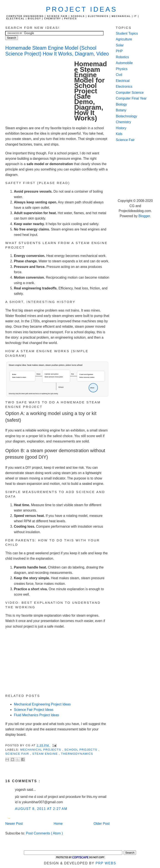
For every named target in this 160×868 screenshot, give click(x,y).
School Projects (81, 750)
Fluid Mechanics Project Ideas (36, 715)
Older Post (102, 824)
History (121, 128)
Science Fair (18, 754)
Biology (121, 104)
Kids (119, 134)
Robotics (122, 57)
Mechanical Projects (41, 750)
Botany (121, 110)
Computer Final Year (131, 98)
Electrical (123, 81)
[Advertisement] (40, 90)
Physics (122, 69)
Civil (119, 75)
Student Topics (127, 33)
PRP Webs (106, 863)
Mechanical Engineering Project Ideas (42, 704)
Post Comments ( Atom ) (44, 833)
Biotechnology (127, 116)
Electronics (124, 87)
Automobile (124, 63)
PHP (119, 51)
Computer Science (130, 93)
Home (58, 824)
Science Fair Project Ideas (33, 710)
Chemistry (123, 122)
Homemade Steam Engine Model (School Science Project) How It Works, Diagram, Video (57, 51)
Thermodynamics (77, 754)
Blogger (144, 216)
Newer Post (14, 824)
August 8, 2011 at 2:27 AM (41, 809)
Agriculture (124, 39)
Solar (120, 45)
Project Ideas (82, 9)
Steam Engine (46, 754)
